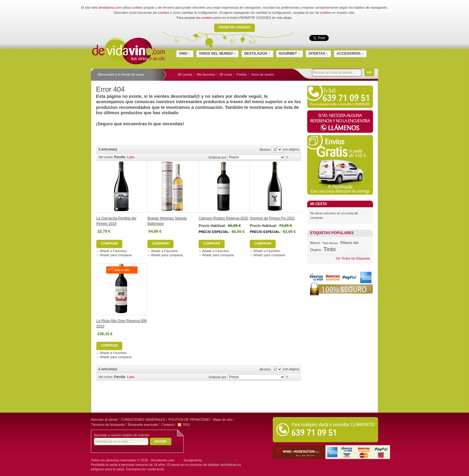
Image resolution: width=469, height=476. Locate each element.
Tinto (329, 249)
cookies (137, 7)
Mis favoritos (206, 74)
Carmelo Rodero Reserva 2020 (223, 218)
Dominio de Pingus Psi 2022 (272, 218)
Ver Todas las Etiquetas (353, 258)
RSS (186, 425)
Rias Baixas (330, 243)
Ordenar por (218, 157)
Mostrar (265, 149)
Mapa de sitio (223, 419)
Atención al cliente (104, 419)
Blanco (315, 243)
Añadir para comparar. (116, 255)
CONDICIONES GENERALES (143, 419)
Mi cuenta (185, 74)
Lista (131, 157)
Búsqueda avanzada (143, 425)
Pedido (242, 74)
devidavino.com (110, 7)
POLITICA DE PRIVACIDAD (189, 419)
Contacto (168, 425)
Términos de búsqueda (108, 425)
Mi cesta (226, 74)
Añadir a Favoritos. (114, 251)
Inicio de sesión (263, 74)
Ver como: (106, 157)
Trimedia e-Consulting (219, 460)
